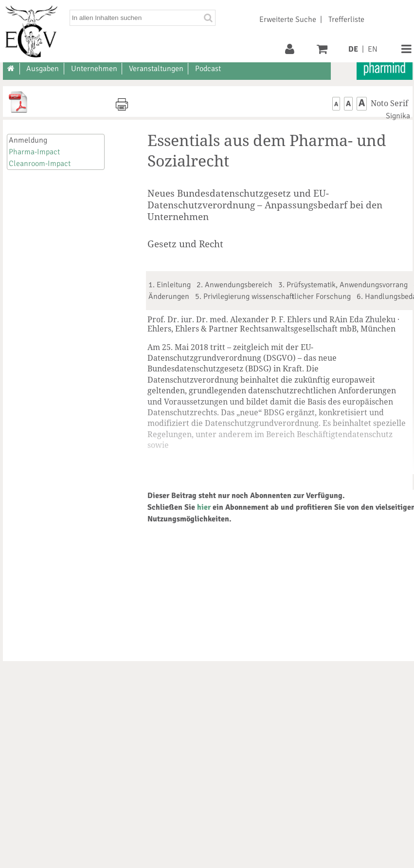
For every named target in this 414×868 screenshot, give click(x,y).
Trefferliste (346, 19)
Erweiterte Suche (288, 19)
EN (373, 49)
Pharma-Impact (34, 152)
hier (204, 507)
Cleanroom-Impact (40, 164)
